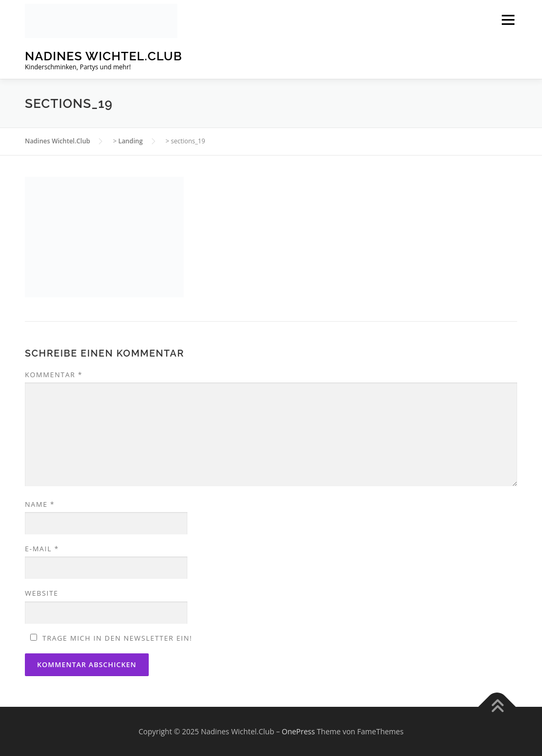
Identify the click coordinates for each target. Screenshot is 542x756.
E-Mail (42, 549)
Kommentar (54, 375)
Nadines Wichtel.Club (103, 56)
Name (40, 504)
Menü (508, 20)
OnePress (298, 731)
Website (42, 593)
